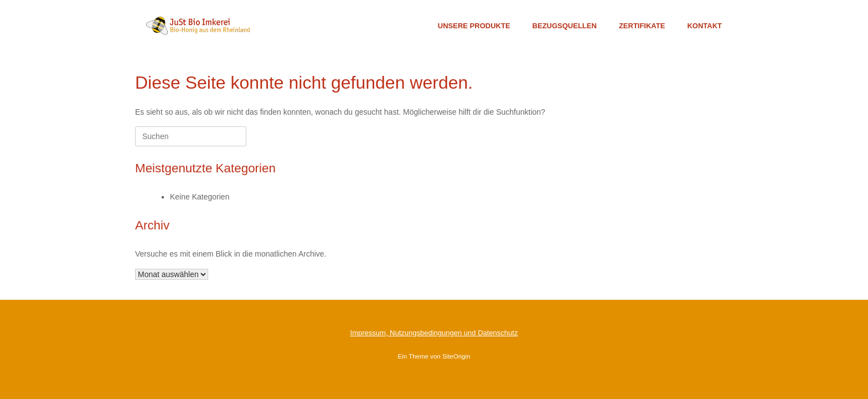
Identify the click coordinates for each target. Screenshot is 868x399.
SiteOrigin (456, 356)
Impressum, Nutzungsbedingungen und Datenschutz (434, 333)
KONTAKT (704, 26)
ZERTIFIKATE (642, 26)
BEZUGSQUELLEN (565, 26)
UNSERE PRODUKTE (474, 26)
